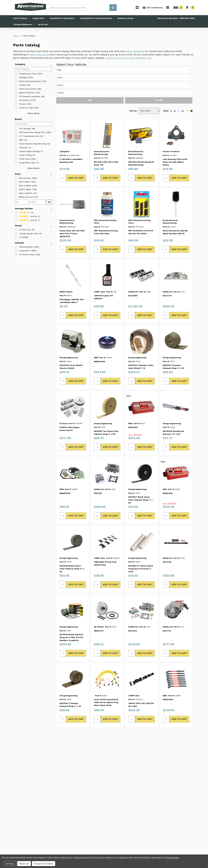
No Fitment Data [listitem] (27, 255)
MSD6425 (168, 462)
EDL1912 (98, 462)
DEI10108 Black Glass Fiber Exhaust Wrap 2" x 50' (72, 538)
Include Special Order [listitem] (29, 234)
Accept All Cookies (44, 864)
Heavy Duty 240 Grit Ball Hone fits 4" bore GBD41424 (72, 202)
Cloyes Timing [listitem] (25, 155)
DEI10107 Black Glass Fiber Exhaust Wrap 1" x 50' (140, 469)
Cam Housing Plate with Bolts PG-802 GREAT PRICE (175, 131)
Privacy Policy (173, 858)
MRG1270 (99, 600)
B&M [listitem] (21, 140)
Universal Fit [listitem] (25, 251)
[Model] (120, 69)
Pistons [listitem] (22, 104)
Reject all (24, 864)
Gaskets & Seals (127, 18)
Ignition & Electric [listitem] (27, 93)
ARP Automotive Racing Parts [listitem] (32, 132)
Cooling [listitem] (22, 85)
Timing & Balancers (24, 24)
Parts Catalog (21, 18)
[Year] (69, 69)
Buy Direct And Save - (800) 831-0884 (176, 18)
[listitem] (25, 178)
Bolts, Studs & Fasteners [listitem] (30, 81)
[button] (178, 8)
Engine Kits (40, 18)
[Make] (94, 69)
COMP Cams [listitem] (25, 159)
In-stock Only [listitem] (25, 230)
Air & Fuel (44, 24)
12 (171, 80)
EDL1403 (133, 600)
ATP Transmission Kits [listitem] (29, 136)
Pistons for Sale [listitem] (26, 108)
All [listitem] (20, 237)
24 (175, 80)
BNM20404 (100, 330)
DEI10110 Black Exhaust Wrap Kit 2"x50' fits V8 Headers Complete (71, 606)
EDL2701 (167, 265)
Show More (33, 113)
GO (49, 202)
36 (179, 80)
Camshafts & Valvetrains (63, 18)
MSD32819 (168, 668)
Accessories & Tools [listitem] (28, 74)
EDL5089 (133, 265)
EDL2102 (167, 531)
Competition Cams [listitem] (27, 163)
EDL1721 (167, 600)
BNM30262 (65, 462)
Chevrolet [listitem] (24, 148)
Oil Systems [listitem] (25, 100)
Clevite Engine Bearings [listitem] (29, 151)
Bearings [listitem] (23, 77)
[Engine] (146, 69)
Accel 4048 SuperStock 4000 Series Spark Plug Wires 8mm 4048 (106, 671)
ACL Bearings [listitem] (25, 129)
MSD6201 (133, 396)
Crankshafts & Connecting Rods (97, 18)
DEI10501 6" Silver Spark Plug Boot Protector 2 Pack (141, 538)
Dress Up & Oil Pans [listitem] (28, 89)
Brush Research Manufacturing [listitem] (33, 144)
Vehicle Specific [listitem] (26, 247)
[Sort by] (149, 80)
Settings (10, 864)
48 (182, 80)
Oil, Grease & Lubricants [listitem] (30, 96)
